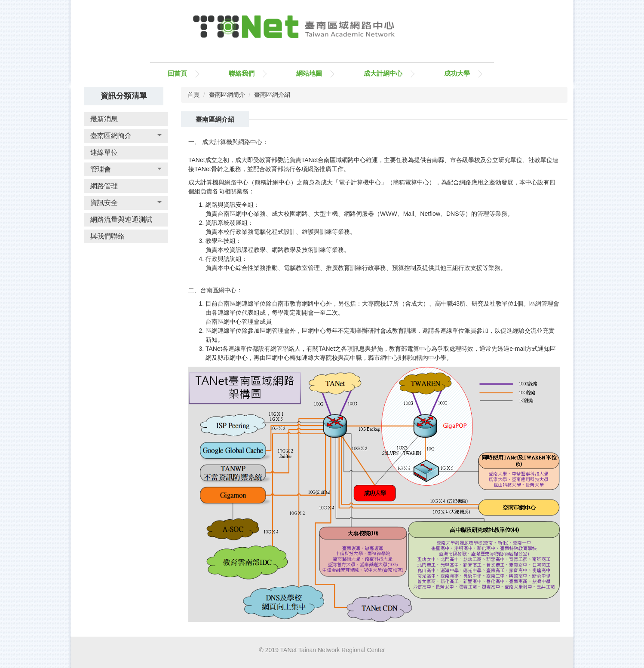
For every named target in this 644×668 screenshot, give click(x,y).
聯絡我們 (242, 73)
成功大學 (457, 73)
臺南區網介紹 (272, 95)
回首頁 (177, 73)
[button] (126, 136)
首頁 (193, 95)
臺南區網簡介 (227, 95)
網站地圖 (309, 73)
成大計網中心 (383, 73)
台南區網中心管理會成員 (239, 322)
